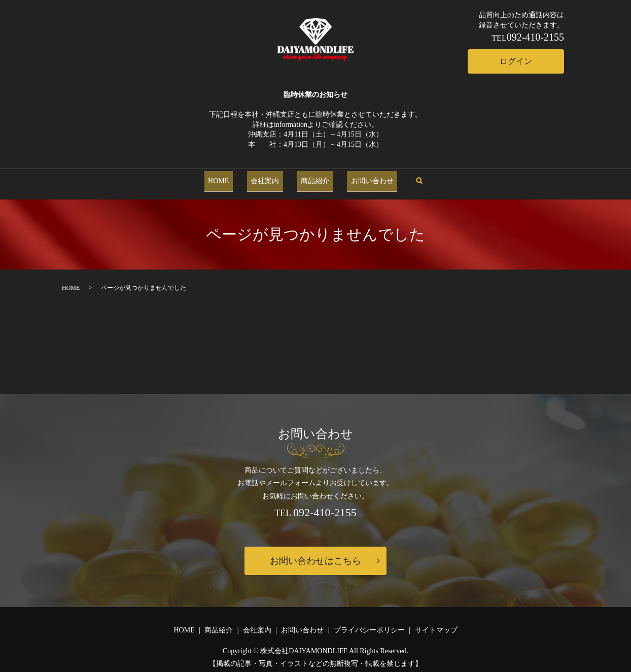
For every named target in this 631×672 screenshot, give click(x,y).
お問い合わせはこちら (315, 556)
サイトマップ (436, 625)
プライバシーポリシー (369, 625)
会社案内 (269, 178)
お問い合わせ (361, 178)
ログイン (516, 61)
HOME (230, 178)
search (404, 179)
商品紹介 (311, 178)
